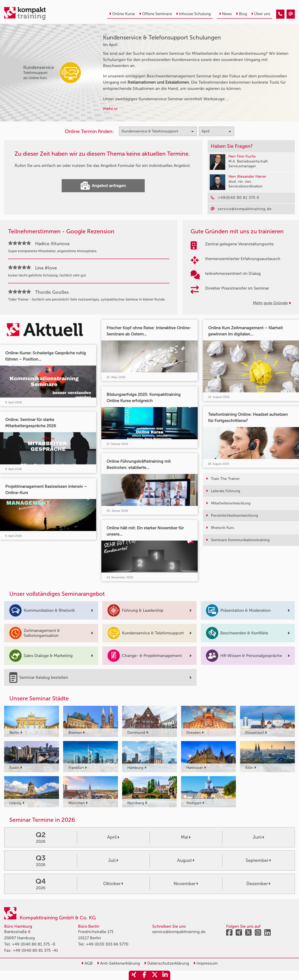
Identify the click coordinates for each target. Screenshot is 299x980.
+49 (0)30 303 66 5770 (107, 944)
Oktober (113, 884)
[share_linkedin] (165, 975)
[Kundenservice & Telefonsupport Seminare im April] (280, 14)
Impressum (205, 963)
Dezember (258, 884)
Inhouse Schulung (193, 14)
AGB (87, 963)
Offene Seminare (156, 14)
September (258, 860)
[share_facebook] (144, 975)
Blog (241, 14)
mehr (110, 109)
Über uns (261, 14)
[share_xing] (134, 975)
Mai (186, 837)
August (186, 860)
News (225, 14)
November (186, 884)
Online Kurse (122, 14)
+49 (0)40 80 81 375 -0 (34, 944)
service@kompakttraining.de (179, 932)
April (113, 837)
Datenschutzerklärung (167, 963)
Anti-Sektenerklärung (118, 963)
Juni (258, 837)
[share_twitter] (155, 975)
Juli (113, 860)
